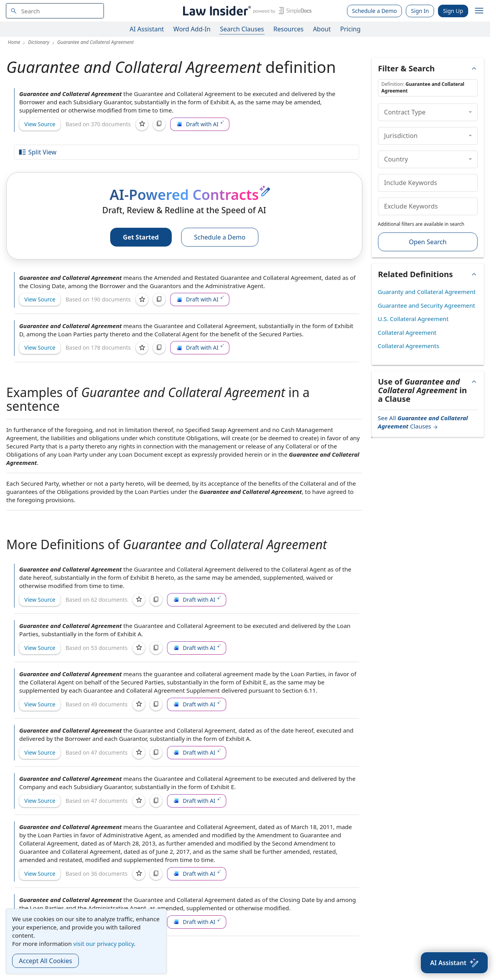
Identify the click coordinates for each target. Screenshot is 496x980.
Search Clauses (242, 29)
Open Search (428, 242)
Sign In (420, 11)
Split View (37, 152)
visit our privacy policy (104, 944)
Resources (288, 29)
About (322, 29)
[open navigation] (479, 11)
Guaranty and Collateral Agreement (427, 292)
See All (423, 422)
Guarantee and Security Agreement (427, 305)
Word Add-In (192, 29)
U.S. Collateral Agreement (413, 319)
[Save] (142, 124)
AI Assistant (147, 29)
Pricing (351, 29)
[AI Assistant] (454, 963)
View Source (40, 124)
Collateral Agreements (409, 346)
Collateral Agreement (407, 332)
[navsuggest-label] (55, 11)
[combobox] (55, 11)
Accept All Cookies (45, 961)
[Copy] (159, 124)
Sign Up (453, 11)
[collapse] (470, 112)
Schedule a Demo (375, 11)
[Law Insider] (246, 11)
